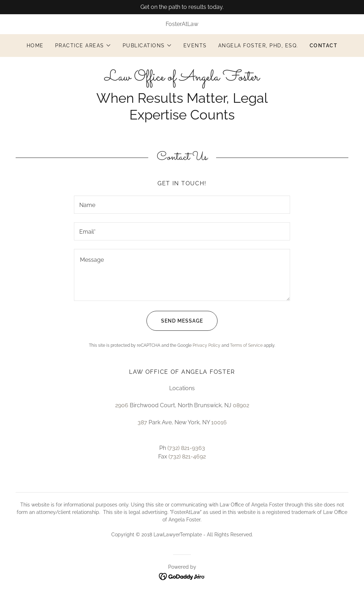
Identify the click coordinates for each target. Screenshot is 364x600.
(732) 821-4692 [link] (187, 456)
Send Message (175, 321)
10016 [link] (219, 422)
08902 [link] (241, 405)
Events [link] (195, 46)
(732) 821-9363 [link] (186, 448)
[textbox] (182, 205)
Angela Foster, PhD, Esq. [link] (258, 46)
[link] (182, 78)
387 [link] (142, 422)
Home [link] (35, 46)
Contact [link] (324, 46)
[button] (83, 46)
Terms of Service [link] (246, 345)
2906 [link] (122, 405)
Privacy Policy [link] (207, 345)
